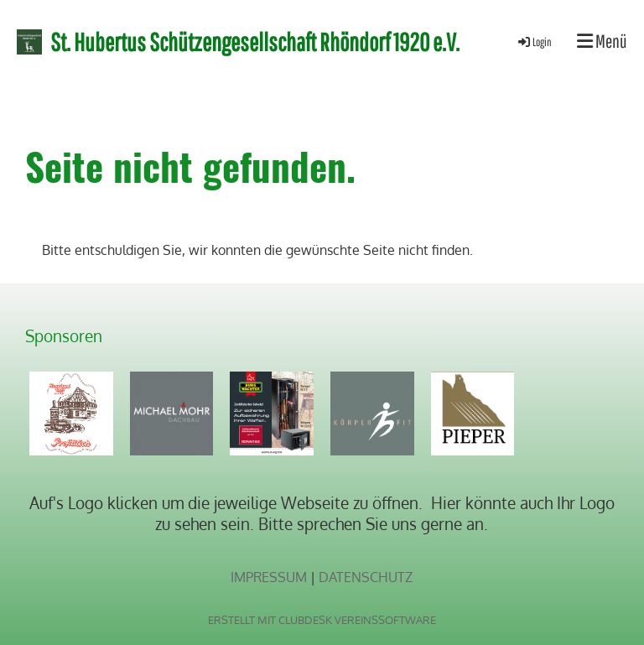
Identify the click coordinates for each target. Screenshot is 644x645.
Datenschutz (366, 577)
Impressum (269, 577)
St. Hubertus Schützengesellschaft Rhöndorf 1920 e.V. (255, 42)
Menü (602, 41)
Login (534, 42)
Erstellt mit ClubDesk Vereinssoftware (322, 620)
